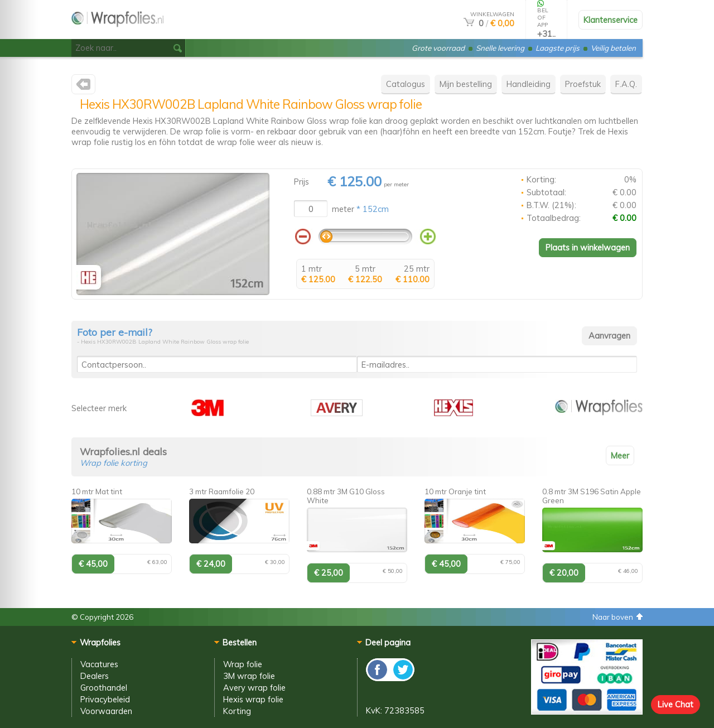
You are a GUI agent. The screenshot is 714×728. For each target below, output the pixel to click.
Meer (620, 455)
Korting (237, 711)
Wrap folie (243, 664)
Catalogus (406, 84)
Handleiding (529, 84)
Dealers (95, 676)
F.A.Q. (626, 84)
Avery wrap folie (254, 688)
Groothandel (104, 688)
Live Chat (676, 704)
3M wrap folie (249, 676)
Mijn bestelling (466, 84)
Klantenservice (611, 20)
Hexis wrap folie (253, 699)
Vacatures (99, 664)
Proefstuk (583, 84)
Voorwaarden (106, 711)
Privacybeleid (105, 699)
